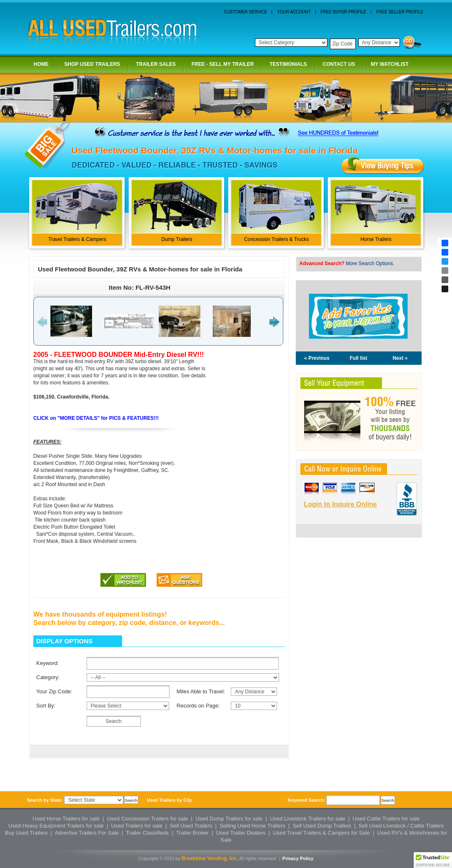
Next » (400, 358)
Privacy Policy (298, 858)
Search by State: (45, 800)
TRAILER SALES (156, 65)
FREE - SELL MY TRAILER (224, 65)
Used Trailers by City (169, 800)
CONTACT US (340, 65)
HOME (42, 65)
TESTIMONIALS (289, 65)
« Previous (317, 358)
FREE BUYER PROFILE (343, 12)
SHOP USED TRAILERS (93, 65)
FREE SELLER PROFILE (400, 12)
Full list (359, 358)
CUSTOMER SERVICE (246, 12)
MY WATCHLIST (390, 65)
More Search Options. (370, 263)
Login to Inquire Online (341, 504)
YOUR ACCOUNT (294, 12)
